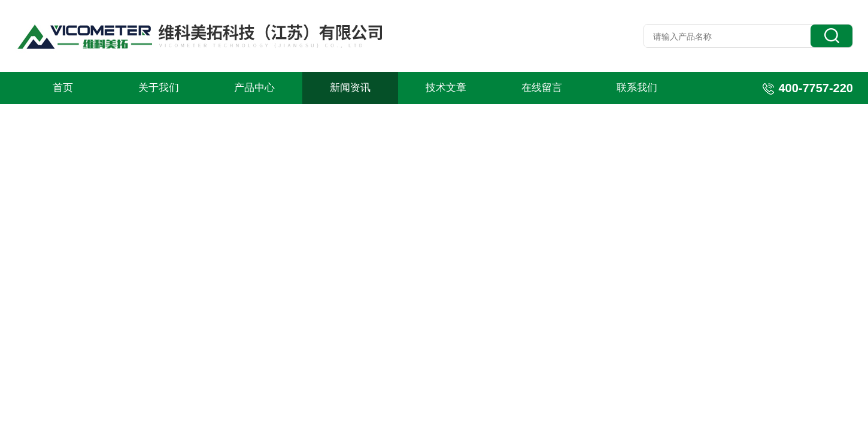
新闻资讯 (350, 88)
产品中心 (254, 88)
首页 (63, 88)
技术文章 (446, 88)
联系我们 (637, 88)
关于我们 (159, 88)
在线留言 (542, 88)
